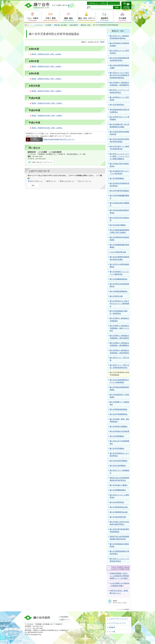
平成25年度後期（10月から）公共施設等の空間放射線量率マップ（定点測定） (119, 576)
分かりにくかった (85, 181)
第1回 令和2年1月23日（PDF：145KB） (47, 91)
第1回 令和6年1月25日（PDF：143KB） (47, 66)
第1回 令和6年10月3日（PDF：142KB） (47, 54)
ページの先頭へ (125, 609)
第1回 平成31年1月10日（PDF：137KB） (47, 103)
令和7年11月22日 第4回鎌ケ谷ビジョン (119, 592)
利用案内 (112, 627)
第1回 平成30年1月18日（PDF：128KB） (47, 116)
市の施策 (48, 25)
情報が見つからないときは (120, 602)
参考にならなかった (67, 181)
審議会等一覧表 (86, 25)
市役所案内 (64, 617)
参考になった (51, 181)
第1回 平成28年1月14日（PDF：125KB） (47, 128)
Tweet (102, 42)
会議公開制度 (74, 25)
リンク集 (112, 632)
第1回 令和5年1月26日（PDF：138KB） (47, 79)
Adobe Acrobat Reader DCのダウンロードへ (50, 139)
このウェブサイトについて (118, 619)
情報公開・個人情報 (60, 25)
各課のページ (65, 620)
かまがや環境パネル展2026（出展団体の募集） (120, 585)
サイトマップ (115, 3)
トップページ (39, 25)
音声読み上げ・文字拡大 (98, 3)
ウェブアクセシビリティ (118, 623)
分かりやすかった (36, 181)
